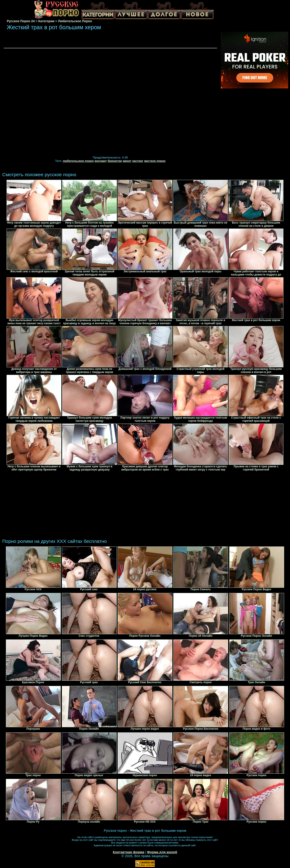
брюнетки (115, 161)
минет (127, 161)
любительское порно (78, 161)
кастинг (138, 161)
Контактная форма (129, 852)
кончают (101, 161)
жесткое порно (155, 161)
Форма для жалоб (162, 852)
